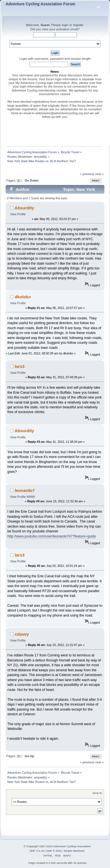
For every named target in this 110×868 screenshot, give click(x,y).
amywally (40, 157)
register (78, 25)
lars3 (20, 366)
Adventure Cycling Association (72, 846)
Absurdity (24, 208)
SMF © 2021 (54, 851)
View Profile (18, 214)
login (65, 25)
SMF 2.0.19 (37, 851)
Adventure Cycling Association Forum (40, 4)
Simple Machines (74, 851)
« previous (87, 174)
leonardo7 (25, 490)
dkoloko (23, 297)
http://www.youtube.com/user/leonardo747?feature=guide (52, 536)
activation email (67, 29)
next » (100, 174)
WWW (31, 497)
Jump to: (97, 793)
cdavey (22, 634)
